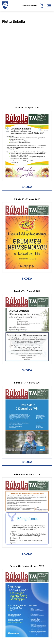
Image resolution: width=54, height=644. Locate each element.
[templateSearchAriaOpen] (42, 5)
